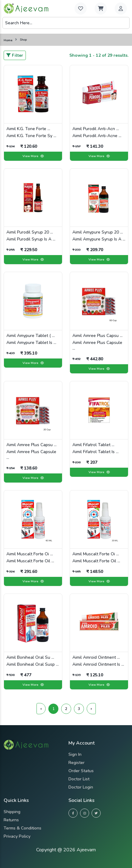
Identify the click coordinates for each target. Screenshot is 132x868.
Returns (11, 820)
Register (76, 763)
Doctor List (79, 779)
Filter (15, 55)
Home (8, 40)
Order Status (81, 771)
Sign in (75, 754)
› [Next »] (91, 709)
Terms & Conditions (23, 828)
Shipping (12, 812)
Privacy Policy (17, 836)
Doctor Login (81, 787)
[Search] (66, 23)
